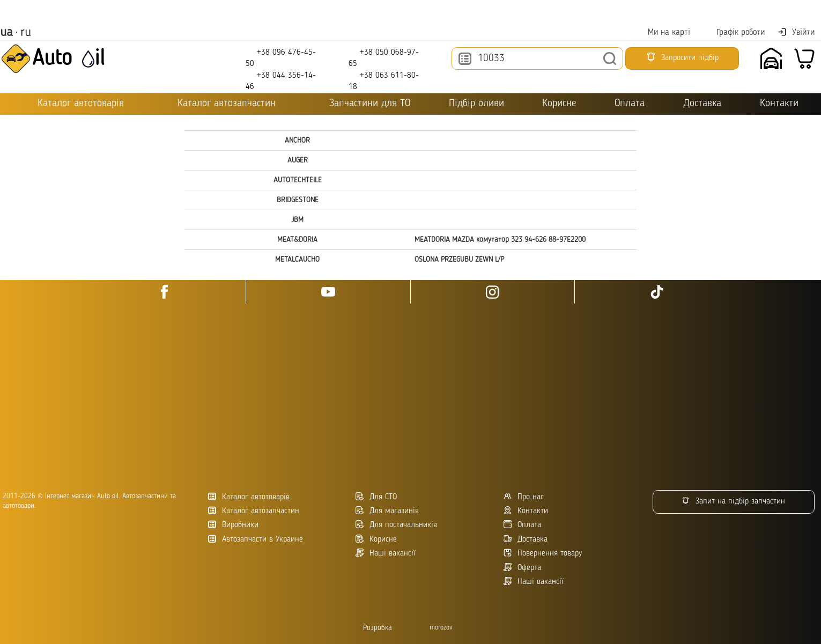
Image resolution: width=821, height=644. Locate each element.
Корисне (559, 104)
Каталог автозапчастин (254, 511)
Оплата (630, 104)
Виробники (233, 525)
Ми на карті (662, 32)
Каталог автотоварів (249, 497)
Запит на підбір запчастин (733, 501)
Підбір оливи (476, 104)
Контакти (779, 104)
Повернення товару (543, 553)
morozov (441, 628)
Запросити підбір (682, 57)
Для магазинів (387, 511)
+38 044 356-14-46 (281, 81)
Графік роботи (734, 32)
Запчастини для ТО (362, 103)
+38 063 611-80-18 (384, 81)
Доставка (702, 104)
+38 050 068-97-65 (384, 58)
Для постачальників (396, 525)
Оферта (522, 568)
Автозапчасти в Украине (256, 539)
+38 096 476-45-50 (281, 58)
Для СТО (376, 497)
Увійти (796, 32)
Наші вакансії (534, 582)
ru (26, 33)
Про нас (524, 497)
